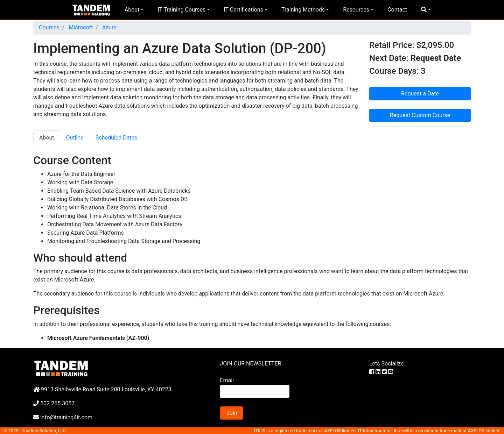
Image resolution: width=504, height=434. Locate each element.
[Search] (254, 391)
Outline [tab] (75, 138)
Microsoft (80, 27)
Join (232, 413)
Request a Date (420, 94)
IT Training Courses (181, 10)
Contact (397, 10)
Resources (356, 10)
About (132, 10)
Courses (49, 27)
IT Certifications (243, 10)
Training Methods (303, 10)
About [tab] (47, 138)
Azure (109, 27)
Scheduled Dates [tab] (117, 138)
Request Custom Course (420, 115)
